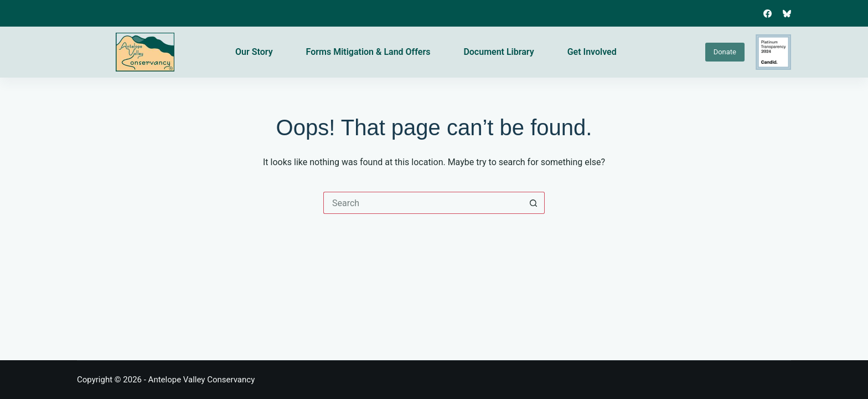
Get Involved (592, 52)
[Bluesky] (787, 14)
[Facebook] (768, 14)
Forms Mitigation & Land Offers (368, 52)
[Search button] (534, 203)
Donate (725, 52)
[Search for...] (423, 203)
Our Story (254, 52)
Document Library (498, 52)
